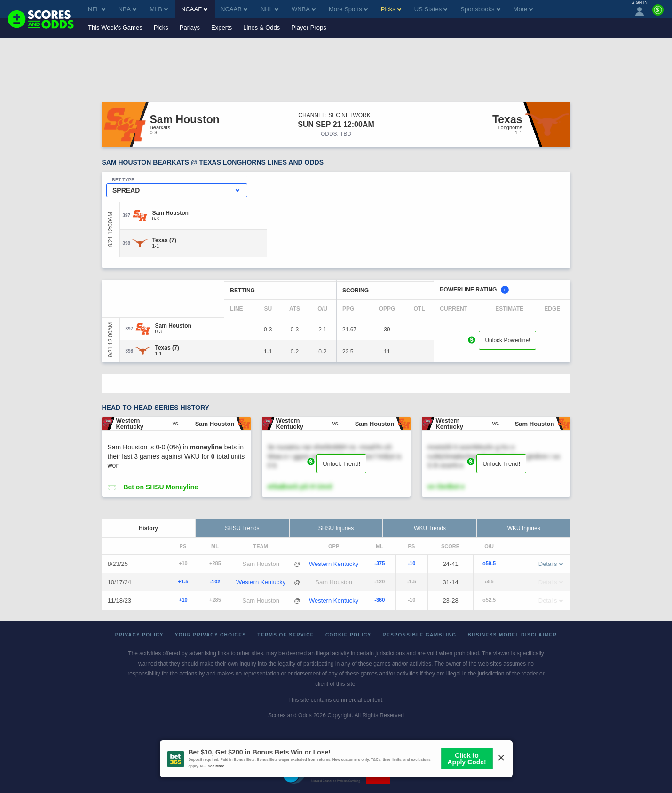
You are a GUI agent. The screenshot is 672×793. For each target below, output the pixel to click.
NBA (128, 9)
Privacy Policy (139, 635)
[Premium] (658, 14)
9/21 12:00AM (111, 230)
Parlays (190, 27)
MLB (159, 9)
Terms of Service (286, 635)
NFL (97, 9)
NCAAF (194, 9)
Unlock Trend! (341, 464)
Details (551, 564)
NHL (269, 9)
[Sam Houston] (170, 213)
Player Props (308, 27)
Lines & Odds (261, 27)
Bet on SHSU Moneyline (161, 487)
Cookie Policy (348, 635)
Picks (161, 27)
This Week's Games (115, 27)
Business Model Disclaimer (512, 635)
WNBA (304, 9)
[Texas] (164, 240)
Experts (221, 27)
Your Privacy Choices (211, 635)
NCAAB (234, 9)
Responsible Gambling (420, 635)
